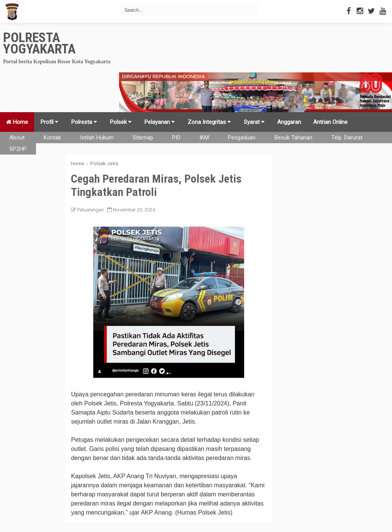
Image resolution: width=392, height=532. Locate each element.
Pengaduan (242, 138)
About (17, 138)
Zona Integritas (209, 122)
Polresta (84, 122)
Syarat (254, 122)
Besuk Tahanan (293, 138)
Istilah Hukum (97, 138)
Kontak (52, 138)
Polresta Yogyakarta (39, 43)
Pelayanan (160, 122)
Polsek (121, 122)
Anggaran (289, 122)
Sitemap (143, 138)
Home (17, 122)
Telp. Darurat (347, 138)
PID (176, 138)
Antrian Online (330, 122)
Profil (49, 122)
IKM (204, 138)
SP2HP (18, 149)
